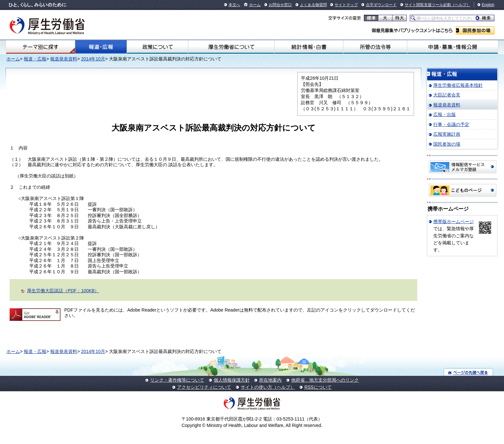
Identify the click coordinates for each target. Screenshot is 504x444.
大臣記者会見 (447, 95)
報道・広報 (101, 47)
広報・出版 (445, 114)
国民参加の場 (475, 30)
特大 (399, 18)
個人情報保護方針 (232, 380)
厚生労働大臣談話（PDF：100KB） (63, 291)
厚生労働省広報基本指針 (458, 85)
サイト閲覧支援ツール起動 (428, 5)
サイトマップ (346, 5)
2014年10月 (93, 59)
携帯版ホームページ (454, 222)
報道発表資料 (64, 59)
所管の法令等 (375, 47)
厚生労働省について (231, 47)
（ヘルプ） (461, 5)
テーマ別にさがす (40, 47)
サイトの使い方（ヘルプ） (268, 387)
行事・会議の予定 (451, 124)
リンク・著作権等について (177, 380)
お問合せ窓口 (280, 5)
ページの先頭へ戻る (468, 372)
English (488, 5)
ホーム (255, 5)
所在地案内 (270, 380)
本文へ (234, 5)
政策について (157, 47)
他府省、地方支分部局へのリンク (325, 380)
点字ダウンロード (381, 5)
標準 (371, 18)
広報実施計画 (447, 134)
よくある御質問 (313, 5)
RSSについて (318, 387)
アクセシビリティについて (204, 387)
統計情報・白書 (309, 47)
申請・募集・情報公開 (453, 47)
